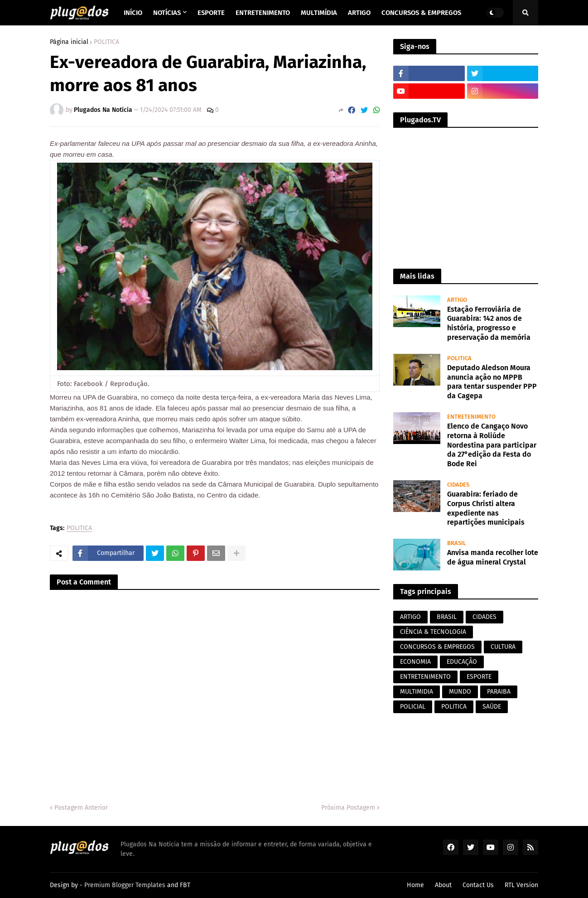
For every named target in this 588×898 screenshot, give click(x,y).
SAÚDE (492, 707)
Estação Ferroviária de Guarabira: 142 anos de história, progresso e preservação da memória (489, 323)
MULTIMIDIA (417, 692)
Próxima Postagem (348, 808)
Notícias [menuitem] (167, 13)
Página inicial (69, 42)
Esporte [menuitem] (211, 13)
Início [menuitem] (133, 13)
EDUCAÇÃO (462, 662)
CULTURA (503, 647)
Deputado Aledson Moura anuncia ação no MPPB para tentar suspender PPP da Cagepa (492, 382)
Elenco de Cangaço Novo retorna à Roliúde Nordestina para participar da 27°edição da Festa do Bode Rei (492, 445)
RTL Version (521, 885)
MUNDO (460, 692)
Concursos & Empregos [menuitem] (421, 13)
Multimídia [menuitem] (319, 13)
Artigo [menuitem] (359, 13)
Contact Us (478, 885)
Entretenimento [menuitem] (263, 13)
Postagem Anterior (81, 808)
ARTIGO (410, 617)
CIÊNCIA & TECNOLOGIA (433, 632)
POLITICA (106, 42)
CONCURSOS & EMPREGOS (437, 647)
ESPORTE (479, 677)
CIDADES (484, 617)
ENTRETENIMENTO (425, 677)
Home (415, 885)
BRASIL (447, 617)
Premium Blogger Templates (125, 885)
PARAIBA (499, 692)
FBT (185, 885)
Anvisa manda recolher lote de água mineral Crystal (493, 557)
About (443, 885)
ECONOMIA (415, 662)
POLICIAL (413, 707)
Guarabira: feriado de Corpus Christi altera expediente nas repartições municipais (486, 508)
